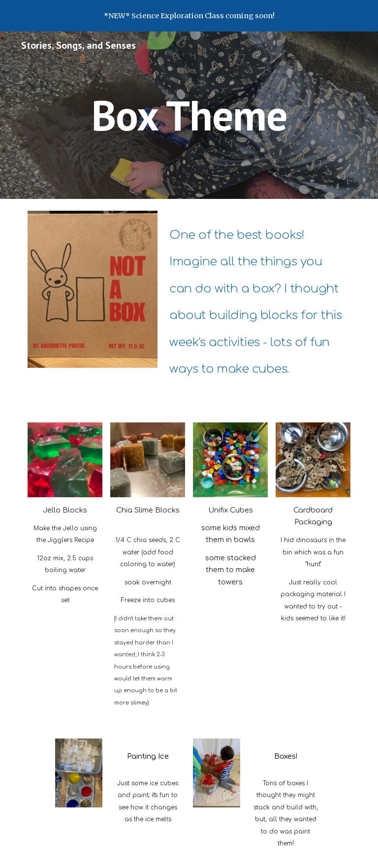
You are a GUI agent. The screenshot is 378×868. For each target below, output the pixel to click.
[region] (189, 16)
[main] (189, 115)
